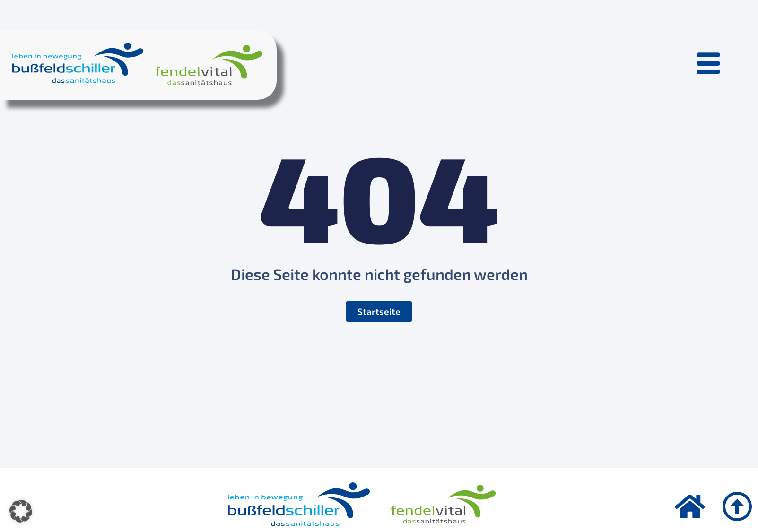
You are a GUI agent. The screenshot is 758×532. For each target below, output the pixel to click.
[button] (21, 511)
